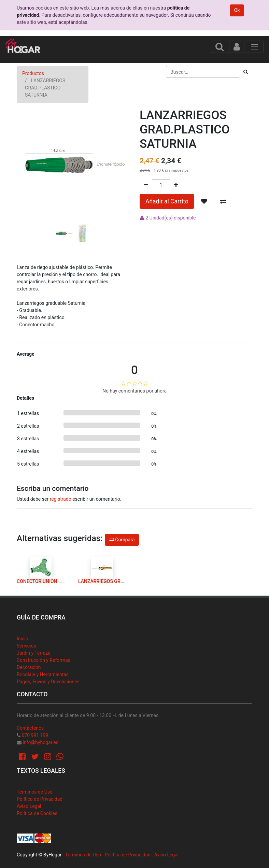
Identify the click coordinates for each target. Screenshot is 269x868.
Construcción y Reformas (44, 660)
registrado (61, 499)
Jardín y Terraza (34, 653)
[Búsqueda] (246, 72)
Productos (33, 73)
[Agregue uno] (176, 185)
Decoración (29, 667)
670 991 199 (35, 735)
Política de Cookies (37, 813)
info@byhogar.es (40, 742)
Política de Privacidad (40, 799)
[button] (25, 176)
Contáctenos (30, 728)
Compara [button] (122, 540)
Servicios (26, 646)
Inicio (23, 639)
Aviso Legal (29, 806)
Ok (237, 10)
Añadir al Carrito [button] (167, 201)
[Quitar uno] (146, 185)
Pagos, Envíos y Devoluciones (48, 682)
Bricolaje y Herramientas (43, 674)
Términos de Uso (35, 792)
